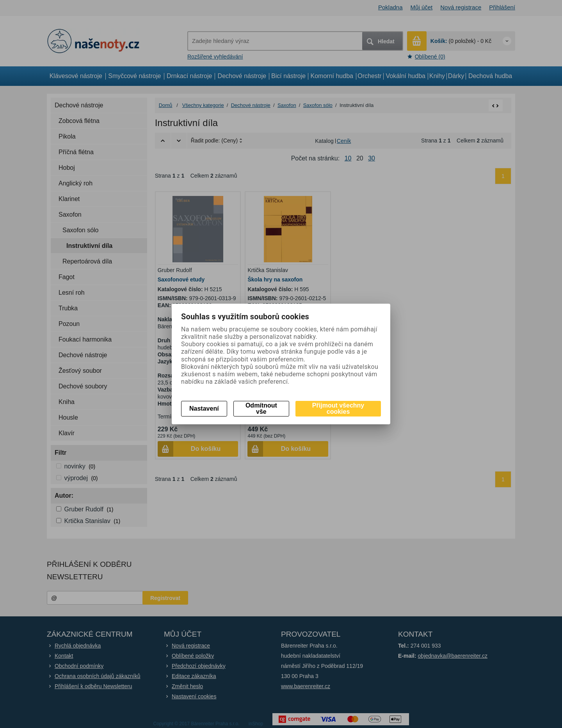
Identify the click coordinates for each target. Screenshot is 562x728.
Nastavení (204, 408)
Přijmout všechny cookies (338, 408)
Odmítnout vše (261, 408)
